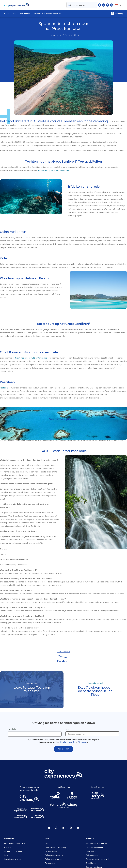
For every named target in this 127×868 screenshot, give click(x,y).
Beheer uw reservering (54, 855)
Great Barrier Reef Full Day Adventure (31, 358)
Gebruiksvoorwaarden (67, 742)
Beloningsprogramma (54, 859)
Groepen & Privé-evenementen (48, 13)
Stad (68, 729)
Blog (6, 855)
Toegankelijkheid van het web (98, 859)
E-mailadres (12, 729)
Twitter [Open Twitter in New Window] (63, 828)
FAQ (47, 843)
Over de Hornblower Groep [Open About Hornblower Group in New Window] (15, 843)
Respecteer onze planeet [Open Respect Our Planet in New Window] (14, 851)
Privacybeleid (83, 742)
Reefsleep (4, 388)
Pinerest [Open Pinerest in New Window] (71, 828)
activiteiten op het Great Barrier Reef (54, 170)
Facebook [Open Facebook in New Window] (49, 828)
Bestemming (10, 13)
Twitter (64, 656)
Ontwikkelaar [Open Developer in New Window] (91, 863)
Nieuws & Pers (51, 851)
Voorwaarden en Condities (96, 843)
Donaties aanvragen (12, 859)
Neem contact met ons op (56, 847)
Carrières (8, 847)
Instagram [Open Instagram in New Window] (56, 828)
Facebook (63, 661)
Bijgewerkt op (63, 35)
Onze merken (25, 13)
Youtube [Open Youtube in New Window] (78, 828)
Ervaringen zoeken (76, 5)
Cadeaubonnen (92, 855)
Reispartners (50, 863)
